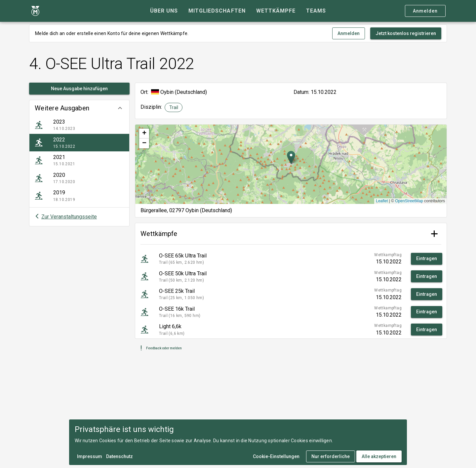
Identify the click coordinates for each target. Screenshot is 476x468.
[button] (79, 108)
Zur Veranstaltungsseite (69, 217)
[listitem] (79, 125)
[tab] (164, 11)
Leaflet (382, 201)
